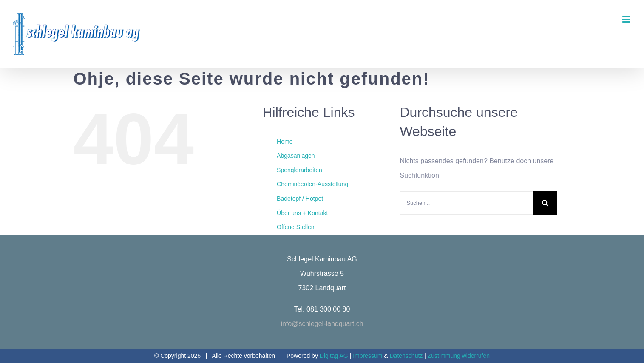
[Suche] (545, 203)
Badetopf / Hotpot (300, 199)
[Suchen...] (467, 203)
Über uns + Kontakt (302, 213)
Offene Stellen (295, 227)
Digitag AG (334, 356)
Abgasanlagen (296, 156)
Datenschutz (406, 356)
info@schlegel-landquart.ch (322, 324)
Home (285, 142)
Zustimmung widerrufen (459, 356)
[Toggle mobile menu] (627, 19)
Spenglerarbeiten (299, 170)
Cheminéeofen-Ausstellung (312, 184)
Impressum (368, 356)
